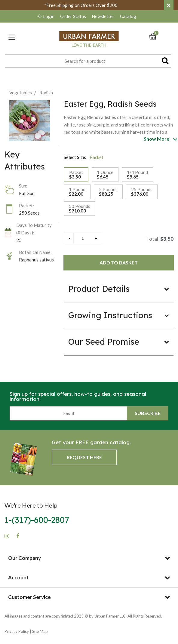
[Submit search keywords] (165, 60)
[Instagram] (7, 536)
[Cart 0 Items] (155, 36)
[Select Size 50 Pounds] (80, 209)
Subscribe (148, 413)
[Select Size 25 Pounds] (142, 192)
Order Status (73, 16)
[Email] (68, 413)
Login (46, 16)
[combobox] (88, 61)
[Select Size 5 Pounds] (108, 192)
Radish (46, 93)
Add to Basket (119, 262)
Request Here (84, 457)
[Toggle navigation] (12, 37)
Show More (157, 139)
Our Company (25, 558)
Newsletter (103, 16)
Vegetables (21, 93)
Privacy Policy (17, 631)
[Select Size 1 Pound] (77, 192)
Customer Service (29, 597)
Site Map (40, 631)
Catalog (128, 16)
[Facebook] (18, 536)
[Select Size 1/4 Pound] (137, 175)
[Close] (169, 5)
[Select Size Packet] (76, 175)
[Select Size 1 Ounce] (105, 175)
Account (18, 577)
